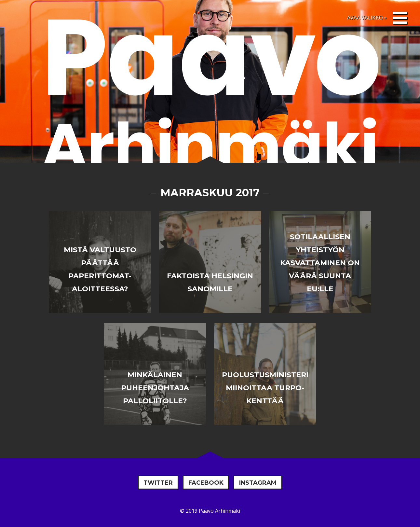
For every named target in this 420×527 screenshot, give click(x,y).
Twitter (158, 483)
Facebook (206, 483)
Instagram (258, 483)
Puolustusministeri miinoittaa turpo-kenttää (265, 388)
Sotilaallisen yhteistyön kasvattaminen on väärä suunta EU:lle (320, 263)
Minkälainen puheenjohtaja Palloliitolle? (155, 388)
